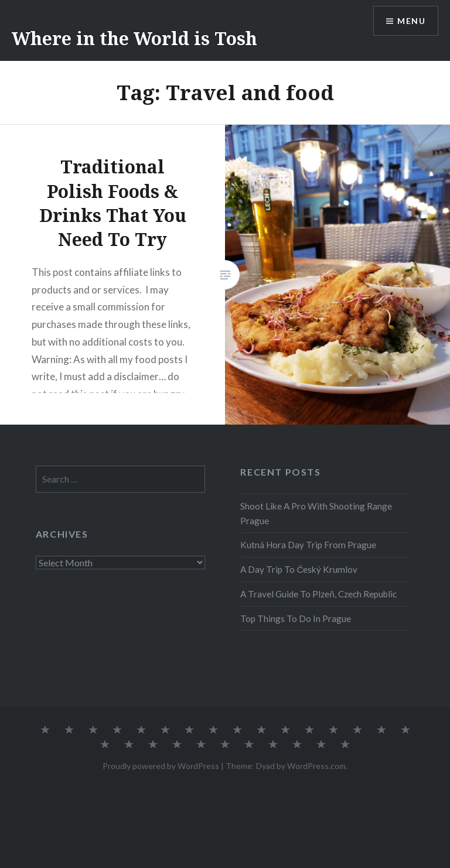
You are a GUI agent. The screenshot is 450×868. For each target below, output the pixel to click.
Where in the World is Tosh (134, 38)
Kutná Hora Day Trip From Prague (308, 545)
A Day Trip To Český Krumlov (299, 569)
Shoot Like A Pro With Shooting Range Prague (316, 513)
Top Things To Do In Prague (296, 618)
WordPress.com (316, 766)
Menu (411, 21)
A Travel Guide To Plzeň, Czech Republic (318, 594)
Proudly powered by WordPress (161, 766)
